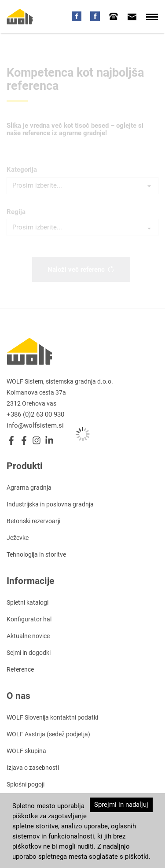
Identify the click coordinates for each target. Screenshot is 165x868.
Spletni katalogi (27, 602)
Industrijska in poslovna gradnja (50, 504)
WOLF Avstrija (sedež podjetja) (48, 734)
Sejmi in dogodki (29, 653)
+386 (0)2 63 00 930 (35, 414)
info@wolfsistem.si (35, 425)
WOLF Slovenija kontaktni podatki (52, 717)
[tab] (114, 16)
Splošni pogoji (26, 784)
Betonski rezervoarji (33, 521)
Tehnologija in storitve (36, 554)
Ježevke (18, 538)
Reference (20, 669)
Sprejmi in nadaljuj (121, 805)
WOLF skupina (26, 751)
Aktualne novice (28, 636)
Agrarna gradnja (29, 488)
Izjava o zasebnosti (33, 768)
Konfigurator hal (29, 619)
